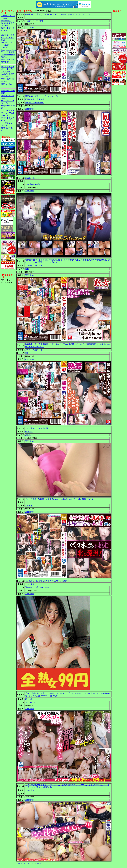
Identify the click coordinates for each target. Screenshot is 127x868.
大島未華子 (40, 99)
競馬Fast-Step (7, 84)
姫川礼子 (39, 266)
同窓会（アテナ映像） (34, 103)
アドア (28, 435)
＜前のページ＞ (23, 863)
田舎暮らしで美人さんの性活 (37, 587)
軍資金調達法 (7, 106)
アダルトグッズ (8, 118)
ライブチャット (8, 123)
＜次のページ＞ (36, 863)
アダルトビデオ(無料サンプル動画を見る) (8, 113)
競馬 (3, 91)
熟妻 (27, 353)
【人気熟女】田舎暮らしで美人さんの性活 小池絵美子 (48, 581)
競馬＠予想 (6, 21)
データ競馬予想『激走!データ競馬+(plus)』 (8, 55)
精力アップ (6, 120)
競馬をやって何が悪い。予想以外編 (8, 38)
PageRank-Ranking (8, 50)
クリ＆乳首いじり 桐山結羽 (37, 428)
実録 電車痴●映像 (32, 184)
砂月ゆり (29, 350)
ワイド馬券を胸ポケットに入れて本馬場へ (8, 69)
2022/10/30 (29, 27)
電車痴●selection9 (32, 178)
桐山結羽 (29, 432)
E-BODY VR (30, 702)
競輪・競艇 (10, 91)
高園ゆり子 (38, 350)
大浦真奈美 (30, 790)
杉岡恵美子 (30, 99)
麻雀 (3, 93)
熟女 (27, 269)
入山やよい (30, 266)
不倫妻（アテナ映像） (34, 21)
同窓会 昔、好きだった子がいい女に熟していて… (46, 96)
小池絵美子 (30, 584)
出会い (4, 125)
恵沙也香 (29, 699)
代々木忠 (29, 506)
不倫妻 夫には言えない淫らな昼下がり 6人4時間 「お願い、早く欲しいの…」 (58, 14)
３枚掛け (5, 47)
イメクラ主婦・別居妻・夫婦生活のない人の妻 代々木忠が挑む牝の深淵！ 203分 (59, 499)
